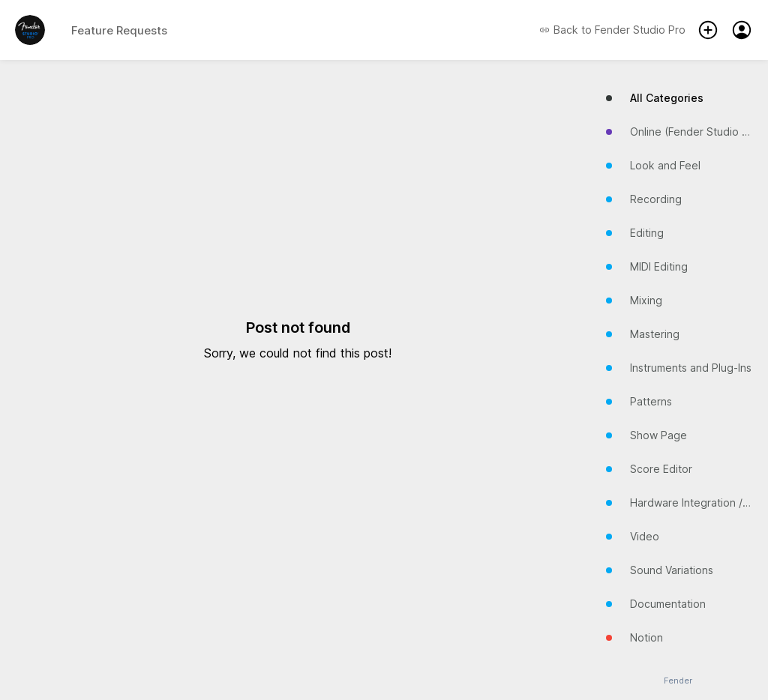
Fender (678, 681)
